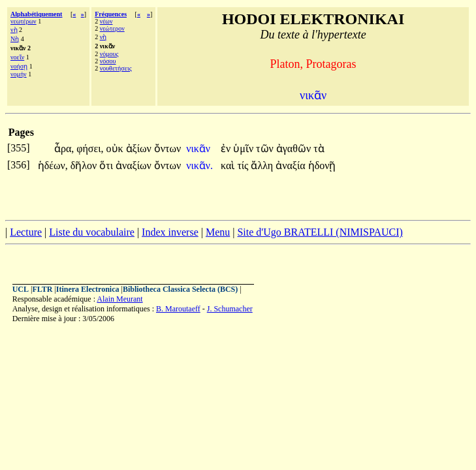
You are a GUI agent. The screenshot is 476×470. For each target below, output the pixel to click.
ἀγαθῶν (295, 149)
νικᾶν (199, 149)
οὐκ (116, 149)
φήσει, (90, 149)
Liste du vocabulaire (92, 232)
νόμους (109, 54)
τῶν (266, 149)
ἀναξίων (135, 165)
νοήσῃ (19, 66)
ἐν (227, 149)
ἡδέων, (53, 165)
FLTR (42, 289)
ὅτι (107, 165)
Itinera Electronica (88, 289)
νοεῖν (17, 57)
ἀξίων (140, 149)
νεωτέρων (24, 21)
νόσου (108, 61)
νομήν (19, 74)
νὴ (14, 30)
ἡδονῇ (322, 165)
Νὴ (15, 39)
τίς (244, 165)
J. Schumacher (230, 309)
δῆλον (85, 165)
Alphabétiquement (36, 14)
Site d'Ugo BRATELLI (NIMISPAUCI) (320, 232)
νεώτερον (112, 28)
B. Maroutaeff (178, 309)
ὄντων (167, 149)
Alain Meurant (119, 299)
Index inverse (170, 232)
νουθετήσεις (116, 68)
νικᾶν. (199, 165)
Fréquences (111, 14)
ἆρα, (64, 149)
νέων (106, 21)
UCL (21, 289)
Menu (218, 232)
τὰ (319, 149)
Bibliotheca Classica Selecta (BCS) (180, 289)
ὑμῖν (245, 149)
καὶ (229, 165)
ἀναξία (292, 165)
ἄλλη (263, 165)
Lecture (26, 232)
